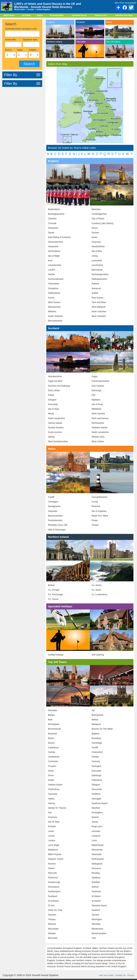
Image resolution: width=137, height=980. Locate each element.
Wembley (96, 924)
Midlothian (97, 409)
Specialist (81, 42)
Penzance (96, 868)
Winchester (53, 929)
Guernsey (96, 242)
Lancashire (97, 261)
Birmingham (54, 724)
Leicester (96, 831)
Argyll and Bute (55, 381)
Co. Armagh (54, 590)
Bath (50, 720)
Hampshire (53, 247)
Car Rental (26, 15)
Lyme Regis (54, 845)
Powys (95, 520)
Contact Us (120, 975)
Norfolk (51, 274)
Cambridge (97, 743)
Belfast (51, 585)
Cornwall (52, 223)
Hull (50, 813)
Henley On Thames (57, 808)
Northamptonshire (100, 274)
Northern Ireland (54, 42)
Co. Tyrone (53, 599)
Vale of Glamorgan (57, 530)
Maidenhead (97, 845)
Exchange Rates (57, 15)
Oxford (51, 868)
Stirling (51, 437)
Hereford (96, 808)
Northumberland (56, 279)
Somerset (96, 288)
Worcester (53, 938)
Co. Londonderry (100, 595)
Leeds (51, 831)
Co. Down (96, 590)
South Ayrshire (55, 432)
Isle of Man (97, 251)
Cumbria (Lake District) (103, 223)
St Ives (51, 906)
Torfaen (95, 525)
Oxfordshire (54, 284)
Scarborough (54, 882)
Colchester (53, 761)
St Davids (96, 901)
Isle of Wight (54, 256)
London (52, 270)
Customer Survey (79, 15)
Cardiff (51, 497)
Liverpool (96, 836)
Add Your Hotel (106, 975)
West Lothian (98, 441)
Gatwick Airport (55, 785)
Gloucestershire (55, 242)
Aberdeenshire (55, 376)
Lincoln (51, 836)
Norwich (52, 864)
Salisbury (96, 878)
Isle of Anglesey (99, 511)
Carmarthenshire (100, 497)
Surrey (51, 298)
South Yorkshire (55, 316)
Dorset (51, 233)
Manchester (97, 270)
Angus (95, 376)
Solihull (95, 887)
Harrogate (96, 799)
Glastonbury (54, 789)
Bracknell (52, 734)
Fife (93, 395)
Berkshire (96, 209)
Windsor (52, 933)
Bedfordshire (54, 209)
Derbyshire (53, 228)
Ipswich (95, 817)
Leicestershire (55, 265)
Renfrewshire (98, 423)
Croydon (52, 766)
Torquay (52, 919)
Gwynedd (53, 511)
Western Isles (98, 437)
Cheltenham (54, 757)
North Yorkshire (99, 312)
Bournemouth (54, 729)
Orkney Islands (55, 423)
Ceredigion (53, 502)
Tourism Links (101, 15)
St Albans (96, 896)
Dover (51, 775)
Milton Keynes (55, 854)
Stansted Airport (99, 906)
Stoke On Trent (55, 910)
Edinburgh (97, 390)
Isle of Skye (54, 409)
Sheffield (96, 882)
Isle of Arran (97, 404)
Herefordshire (98, 247)
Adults (20, 50)
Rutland (95, 284)
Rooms (8, 50)
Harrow (51, 803)
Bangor (51, 715)
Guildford (96, 794)
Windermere (97, 929)
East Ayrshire (98, 386)
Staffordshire (54, 293)
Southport (53, 896)
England (51, 22)
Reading (96, 873)
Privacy (131, 975)
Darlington (97, 766)
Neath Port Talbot (100, 516)
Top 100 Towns (113, 42)
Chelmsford (97, 752)
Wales (109, 22)
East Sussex (98, 298)
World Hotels (9, 15)
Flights (40, 15)
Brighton (96, 734)
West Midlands (99, 307)
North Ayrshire (98, 414)
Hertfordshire (54, 251)
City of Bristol (98, 219)
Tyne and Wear (99, 302)
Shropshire (53, 288)
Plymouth (52, 873)
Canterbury (53, 748)
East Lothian (54, 390)
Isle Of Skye (54, 822)
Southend (96, 891)
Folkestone (97, 780)
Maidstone (53, 850)
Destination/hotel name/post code (21, 29)
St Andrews (53, 901)
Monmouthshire (55, 516)
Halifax (51, 799)
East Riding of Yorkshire (59, 237)
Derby (51, 771)
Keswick (52, 826)
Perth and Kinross (100, 418)
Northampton (98, 859)
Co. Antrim (97, 585)
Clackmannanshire (100, 381)
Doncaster (97, 771)
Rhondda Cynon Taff (58, 525)
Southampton (54, 891)
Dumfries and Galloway (59, 386)
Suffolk (95, 293)
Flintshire (96, 506)
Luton (94, 840)
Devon (95, 228)
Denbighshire (54, 506)
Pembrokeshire (55, 520)
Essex (95, 237)
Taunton (95, 915)
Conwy (95, 502)
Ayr (93, 710)
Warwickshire (54, 307)
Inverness (53, 817)
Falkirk (51, 395)
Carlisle (52, 752)
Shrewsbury (54, 887)
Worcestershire (55, 321)
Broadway (96, 738)
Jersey (95, 256)
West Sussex (54, 302)
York (94, 938)
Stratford (96, 910)
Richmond (53, 878)
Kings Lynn (97, 826)
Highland (96, 400)
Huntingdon (97, 813)
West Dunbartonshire (58, 441)
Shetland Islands (100, 428)
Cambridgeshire (99, 214)
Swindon (52, 915)
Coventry (96, 761)
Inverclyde (53, 404)
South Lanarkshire (100, 432)
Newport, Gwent (56, 859)
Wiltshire (52, 312)
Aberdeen (53, 710)
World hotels (19, 10)
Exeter (51, 780)
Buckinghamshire (56, 214)
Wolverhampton (99, 933)
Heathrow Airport (100, 803)
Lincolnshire (97, 265)
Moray (51, 414)
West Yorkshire (99, 316)
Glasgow (52, 400)
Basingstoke (97, 715)
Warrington (97, 919)
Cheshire (52, 219)
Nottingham (97, 864)
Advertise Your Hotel (124, 15)
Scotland (81, 22)
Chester (95, 757)
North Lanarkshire (56, 418)
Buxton (51, 743)
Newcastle (97, 854)
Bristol (51, 738)
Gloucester (97, 789)
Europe (31, 10)
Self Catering (98, 655)
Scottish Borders (56, 428)
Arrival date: (11, 40)
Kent (50, 261)
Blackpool (96, 724)
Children (33, 50)
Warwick (52, 924)
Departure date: (30, 40)
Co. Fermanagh (55, 595)
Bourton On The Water (102, 729)
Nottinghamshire (99, 279)
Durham (95, 233)
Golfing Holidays (56, 655)
